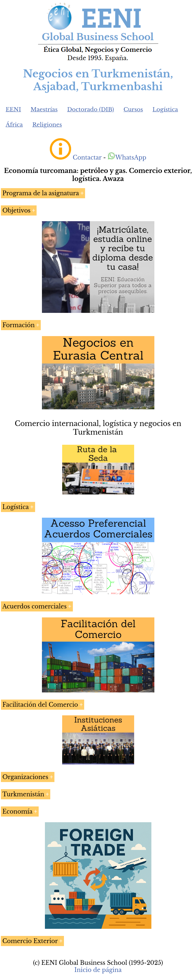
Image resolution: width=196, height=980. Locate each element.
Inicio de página (98, 970)
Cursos (133, 109)
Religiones (47, 125)
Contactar (87, 157)
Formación (19, 325)
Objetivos (17, 210)
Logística (165, 109)
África (14, 125)
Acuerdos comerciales (35, 606)
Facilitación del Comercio (40, 705)
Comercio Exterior (30, 941)
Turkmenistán (23, 794)
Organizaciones (25, 777)
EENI (13, 109)
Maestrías (44, 109)
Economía (17, 812)
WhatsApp (127, 157)
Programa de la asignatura (41, 193)
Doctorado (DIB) (91, 109)
